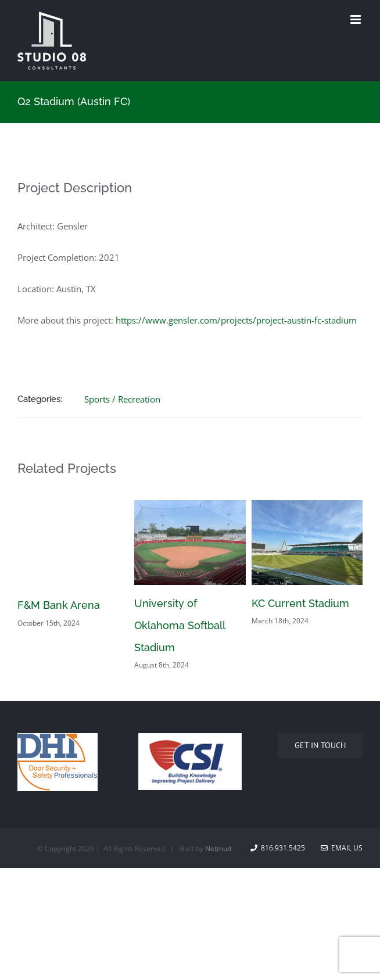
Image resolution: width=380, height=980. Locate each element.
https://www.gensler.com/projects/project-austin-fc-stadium (236, 320)
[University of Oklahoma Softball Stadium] (190, 506)
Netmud (218, 848)
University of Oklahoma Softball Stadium (180, 625)
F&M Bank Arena (59, 605)
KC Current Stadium (300, 603)
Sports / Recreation (122, 399)
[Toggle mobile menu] (356, 19)
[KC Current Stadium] (307, 506)
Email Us (342, 848)
